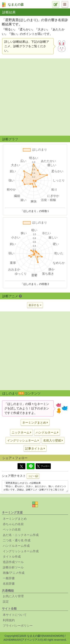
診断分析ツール (13, 567)
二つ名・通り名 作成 (17, 540)
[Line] (31, 466)
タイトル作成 (12, 557)
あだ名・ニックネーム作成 (21, 535)
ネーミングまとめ (15, 519)
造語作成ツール (13, 562)
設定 (6, 602)
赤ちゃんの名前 (13, 524)
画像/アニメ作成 (14, 573)
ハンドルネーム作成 (16, 546)
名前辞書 (9, 584)
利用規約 (9, 620)
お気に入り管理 (13, 596)
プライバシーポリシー (18, 626)
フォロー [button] (43, 466)
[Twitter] (21, 466)
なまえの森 (16, 5)
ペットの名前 (12, 530)
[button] (35, 422)
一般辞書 (9, 578)
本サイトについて (15, 615)
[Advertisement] (35, 97)
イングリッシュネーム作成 (21, 551)
